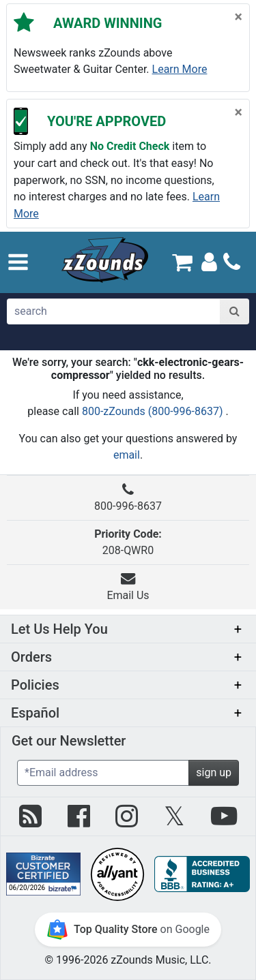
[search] (114, 311)
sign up (214, 772)
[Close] (239, 17)
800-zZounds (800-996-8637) (154, 411)
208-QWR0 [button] (128, 542)
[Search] (234, 311)
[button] (18, 262)
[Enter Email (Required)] (103, 773)
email (127, 455)
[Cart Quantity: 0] (183, 262)
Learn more (180, 69)
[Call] (232, 262)
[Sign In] (209, 261)
